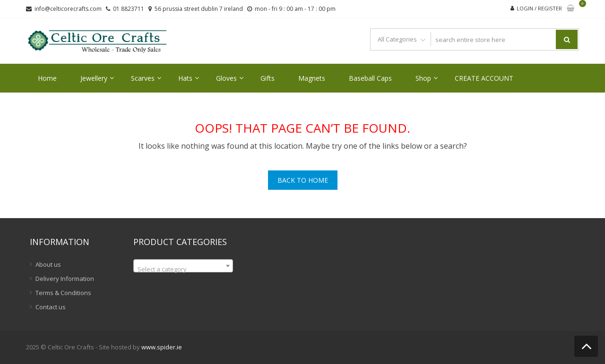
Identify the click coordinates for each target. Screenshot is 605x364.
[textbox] (183, 269)
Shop (423, 78)
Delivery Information (65, 279)
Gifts (268, 78)
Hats (185, 78)
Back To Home (303, 180)
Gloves (226, 78)
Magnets (312, 78)
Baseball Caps (370, 78)
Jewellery (94, 78)
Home (47, 78)
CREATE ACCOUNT (484, 78)
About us (48, 264)
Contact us (51, 307)
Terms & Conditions (63, 293)
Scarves (143, 78)
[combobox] (183, 266)
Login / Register (539, 8)
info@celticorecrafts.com (68, 9)
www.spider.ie (162, 347)
